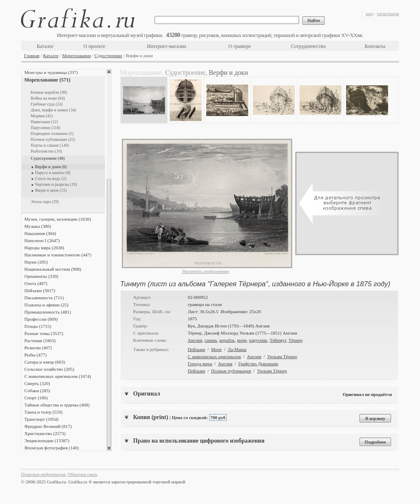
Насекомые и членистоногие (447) (58, 255)
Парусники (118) (46, 128)
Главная (32, 55)
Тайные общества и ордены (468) (57, 405)
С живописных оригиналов (214, 356)
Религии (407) (38, 348)
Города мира (200, 364)
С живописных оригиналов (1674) (58, 376)
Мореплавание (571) (47, 80)
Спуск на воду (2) (51, 178)
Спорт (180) (36, 398)
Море (217, 349)
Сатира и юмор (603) (45, 362)
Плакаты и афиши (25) (46, 305)
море (242, 340)
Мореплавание (76, 55)
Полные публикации (231, 371)
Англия (195, 340)
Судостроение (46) (48, 158)
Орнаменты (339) (41, 276)
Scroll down (109, 449)
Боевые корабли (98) (49, 92)
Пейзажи (196, 349)
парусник (258, 340)
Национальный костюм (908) (53, 269)
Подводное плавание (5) (52, 133)
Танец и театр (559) (43, 412)
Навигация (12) (44, 122)
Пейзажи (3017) (40, 290)
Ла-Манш (237, 349)
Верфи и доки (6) (51, 167)
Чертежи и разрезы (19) (56, 184)
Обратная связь (83, 474)
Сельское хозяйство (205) (49, 369)
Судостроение (108, 55)
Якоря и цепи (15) (51, 190)
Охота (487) (36, 283)
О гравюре (240, 46)
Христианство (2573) (45, 433)
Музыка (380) (38, 226)
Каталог (45, 46)
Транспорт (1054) (41, 419)
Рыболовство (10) (46, 151)
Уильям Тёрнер (282, 356)
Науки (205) (36, 262)
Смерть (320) (37, 383)
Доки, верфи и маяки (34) (53, 110)
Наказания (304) (40, 233)
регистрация (388, 14)
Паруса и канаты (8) (53, 173)
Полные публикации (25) (53, 139)
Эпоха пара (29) (45, 202)
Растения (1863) (40, 340)
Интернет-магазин (167, 46)
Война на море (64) (48, 98)
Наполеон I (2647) (42, 240)
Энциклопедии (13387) (47, 441)
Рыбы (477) (35, 355)
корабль (227, 340)
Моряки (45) (42, 116)
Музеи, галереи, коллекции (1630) (58, 219)
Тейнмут (278, 340)
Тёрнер (295, 340)
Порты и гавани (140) (50, 145)
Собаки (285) (37, 391)
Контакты (375, 46)
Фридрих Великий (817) (48, 426)
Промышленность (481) (48, 312)
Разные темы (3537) (44, 333)
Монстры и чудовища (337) (51, 72)
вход (370, 14)
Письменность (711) (44, 298)
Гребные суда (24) (47, 104)
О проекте (94, 46)
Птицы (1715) (38, 326)
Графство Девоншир (258, 364)
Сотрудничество (308, 46)
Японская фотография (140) (52, 448)
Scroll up (109, 71)
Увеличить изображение (206, 271)
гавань (211, 340)
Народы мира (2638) (44, 248)
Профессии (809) (41, 319)
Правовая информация (43, 474)
